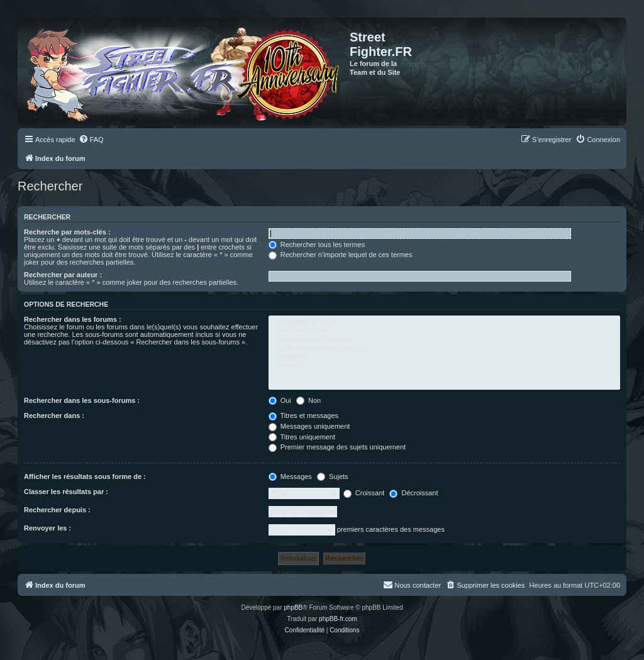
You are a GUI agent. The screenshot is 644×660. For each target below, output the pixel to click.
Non (308, 400)
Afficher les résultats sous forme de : (85, 476)
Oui (280, 400)
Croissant (364, 493)
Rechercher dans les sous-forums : (82, 400)
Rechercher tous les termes (317, 245)
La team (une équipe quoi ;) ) (444, 348)
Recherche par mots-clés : (67, 232)
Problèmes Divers (444, 331)
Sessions (444, 357)
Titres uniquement (302, 437)
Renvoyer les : (47, 528)
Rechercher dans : (54, 415)
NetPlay (444, 366)
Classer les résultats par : (66, 492)
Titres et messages (303, 415)
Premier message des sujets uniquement (337, 447)
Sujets (333, 476)
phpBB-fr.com (338, 619)
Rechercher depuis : (57, 510)
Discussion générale (444, 321)
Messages (290, 476)
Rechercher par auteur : (63, 275)
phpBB (293, 608)
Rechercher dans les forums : (73, 319)
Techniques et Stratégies (444, 339)
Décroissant (414, 493)
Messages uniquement (309, 426)
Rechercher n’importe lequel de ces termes (341, 255)
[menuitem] (91, 140)
